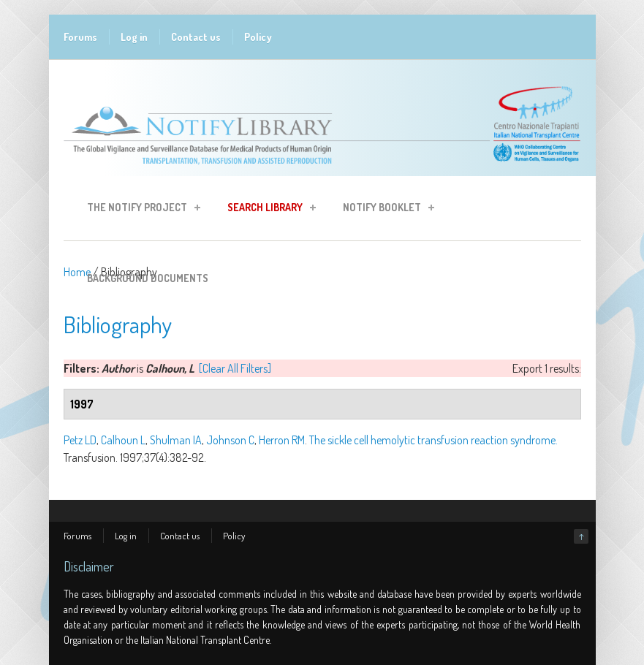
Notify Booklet (384, 209)
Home (77, 272)
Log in (134, 37)
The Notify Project (139, 209)
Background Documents (148, 278)
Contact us (196, 37)
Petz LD (80, 440)
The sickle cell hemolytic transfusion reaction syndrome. (433, 440)
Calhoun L (123, 440)
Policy (258, 37)
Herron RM (282, 440)
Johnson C (230, 440)
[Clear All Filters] (235, 368)
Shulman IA (176, 440)
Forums (80, 37)
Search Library (267, 209)
